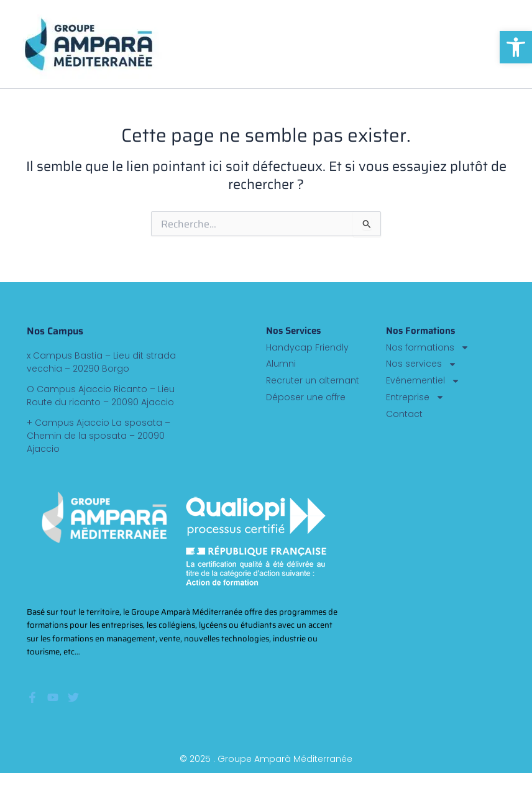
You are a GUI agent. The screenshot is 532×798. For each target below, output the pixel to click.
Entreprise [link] (415, 397)
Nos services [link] (421, 364)
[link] (516, 47)
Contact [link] (404, 414)
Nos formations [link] (428, 348)
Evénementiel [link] (423, 381)
